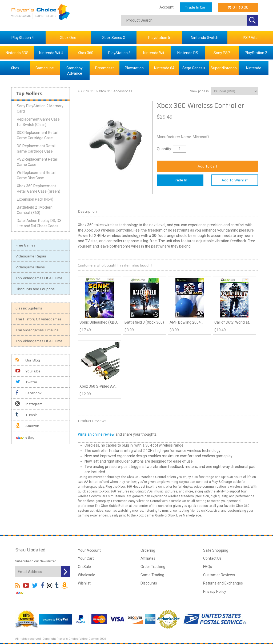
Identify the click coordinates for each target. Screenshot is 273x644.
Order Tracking (153, 567)
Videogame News (30, 267)
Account (166, 7)
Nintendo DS (188, 53)
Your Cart (86, 558)
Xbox (15, 68)
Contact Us (212, 558)
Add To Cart (207, 166)
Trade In (180, 180)
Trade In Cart (196, 7)
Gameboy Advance (75, 71)
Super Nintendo (224, 68)
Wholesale (87, 575)
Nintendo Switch (205, 38)
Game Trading (152, 575)
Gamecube (45, 68)
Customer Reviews (219, 575)
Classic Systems (29, 308)
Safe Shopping (216, 550)
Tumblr (26, 415)
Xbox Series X (114, 38)
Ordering (148, 550)
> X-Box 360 (87, 91)
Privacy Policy (215, 591)
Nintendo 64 (164, 68)
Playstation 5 (159, 38)
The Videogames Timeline (37, 330)
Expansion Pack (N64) (35, 199)
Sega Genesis (194, 68)
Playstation (134, 68)
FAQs (208, 567)
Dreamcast (105, 68)
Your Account (89, 550)
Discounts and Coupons (35, 289)
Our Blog (28, 360)
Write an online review (96, 434)
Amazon (27, 426)
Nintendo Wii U (51, 53)
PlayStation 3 (119, 53)
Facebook (29, 393)
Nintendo (254, 68)
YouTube (28, 371)
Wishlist (84, 583)
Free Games (25, 245)
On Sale (84, 567)
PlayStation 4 (23, 38)
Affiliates (148, 558)
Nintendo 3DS (17, 53)
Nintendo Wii (154, 53)
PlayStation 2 (256, 53)
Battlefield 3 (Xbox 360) (144, 322)
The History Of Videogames (39, 319)
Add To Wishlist (235, 180)
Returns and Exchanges (223, 583)
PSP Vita (250, 38)
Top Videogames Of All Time (39, 278)
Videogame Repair (31, 256)
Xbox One (68, 38)
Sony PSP (222, 53)
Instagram (29, 404)
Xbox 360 (85, 53)
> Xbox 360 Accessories (114, 91)
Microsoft (201, 137)
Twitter (26, 382)
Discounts (149, 583)
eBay (25, 438)
